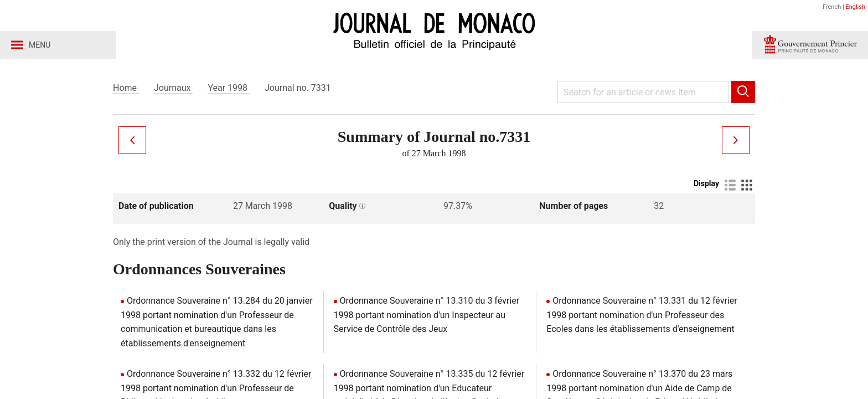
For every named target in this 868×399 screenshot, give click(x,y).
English (855, 7)
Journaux (173, 88)
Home (126, 88)
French (832, 7)
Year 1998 (229, 88)
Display (706, 183)
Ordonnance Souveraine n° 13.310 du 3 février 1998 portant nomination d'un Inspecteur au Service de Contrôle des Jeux (427, 315)
